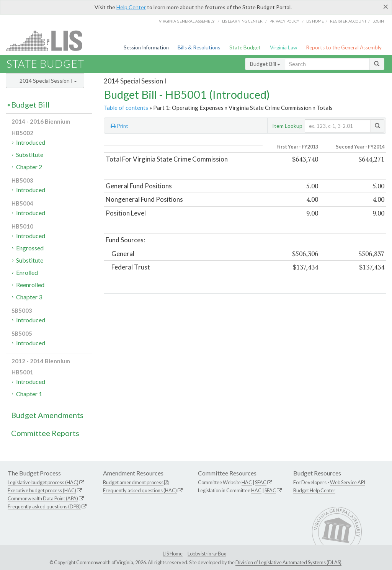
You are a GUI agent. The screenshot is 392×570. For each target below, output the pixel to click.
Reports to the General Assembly (344, 47)
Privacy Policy (284, 21)
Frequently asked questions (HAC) (140, 490)
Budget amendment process (133, 482)
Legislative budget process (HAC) (43, 482)
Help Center (131, 7)
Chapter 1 (29, 394)
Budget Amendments (47, 415)
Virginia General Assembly (187, 21)
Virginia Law (283, 47)
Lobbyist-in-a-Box (207, 554)
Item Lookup (287, 126)
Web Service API (348, 482)
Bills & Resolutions (199, 47)
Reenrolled (30, 285)
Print (119, 126)
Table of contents (126, 108)
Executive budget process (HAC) (42, 490)
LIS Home (173, 554)
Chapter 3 (29, 297)
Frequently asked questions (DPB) (44, 506)
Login (378, 21)
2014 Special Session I (48, 81)
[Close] (386, 7)
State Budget (245, 47)
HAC (247, 482)
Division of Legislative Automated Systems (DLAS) (288, 562)
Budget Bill (265, 64)
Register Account (348, 21)
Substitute (30, 154)
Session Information (146, 47)
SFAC (261, 482)
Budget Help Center (314, 490)
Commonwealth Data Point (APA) (43, 498)
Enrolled (27, 272)
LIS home (315, 21)
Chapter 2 (29, 167)
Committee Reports (45, 433)
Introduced (31, 142)
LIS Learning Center (242, 21)
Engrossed (30, 248)
